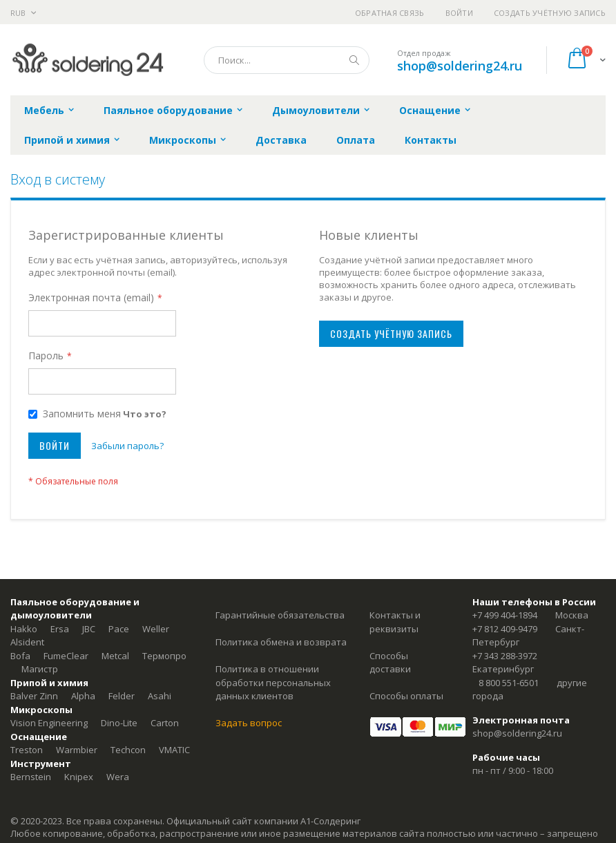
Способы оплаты (406, 696)
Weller (156, 629)
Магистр (40, 669)
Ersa (60, 629)
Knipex (79, 777)
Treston (27, 750)
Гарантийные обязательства (280, 615)
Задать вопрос (249, 723)
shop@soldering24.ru (460, 66)
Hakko (24, 629)
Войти (459, 13)
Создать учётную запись (550, 13)
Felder (122, 696)
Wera (118, 777)
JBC (89, 629)
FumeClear (66, 656)
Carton (165, 723)
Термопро (164, 656)
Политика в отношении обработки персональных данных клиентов (273, 682)
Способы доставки (390, 663)
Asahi (160, 696)
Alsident (27, 642)
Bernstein (31, 777)
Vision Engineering (49, 723)
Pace (119, 629)
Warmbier (77, 750)
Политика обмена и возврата (281, 642)
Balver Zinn (34, 696)
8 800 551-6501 (509, 683)
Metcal (115, 656)
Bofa (20, 656)
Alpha (83, 696)
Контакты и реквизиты (395, 622)
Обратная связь (390, 13)
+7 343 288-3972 (505, 656)
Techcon (128, 750)
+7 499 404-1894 (505, 615)
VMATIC (174, 750)
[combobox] (287, 60)
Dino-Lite (119, 723)
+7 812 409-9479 (505, 629)
